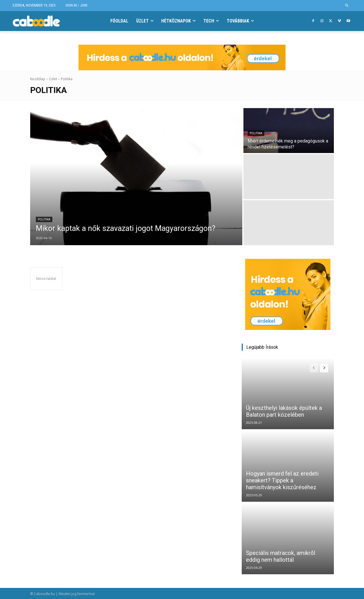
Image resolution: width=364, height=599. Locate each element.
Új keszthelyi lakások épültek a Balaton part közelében (284, 411)
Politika (44, 219)
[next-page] (324, 368)
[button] (347, 6)
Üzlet (53, 79)
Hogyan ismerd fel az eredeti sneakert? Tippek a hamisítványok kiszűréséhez (282, 480)
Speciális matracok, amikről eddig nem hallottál (281, 556)
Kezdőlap (38, 79)
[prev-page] (314, 368)
